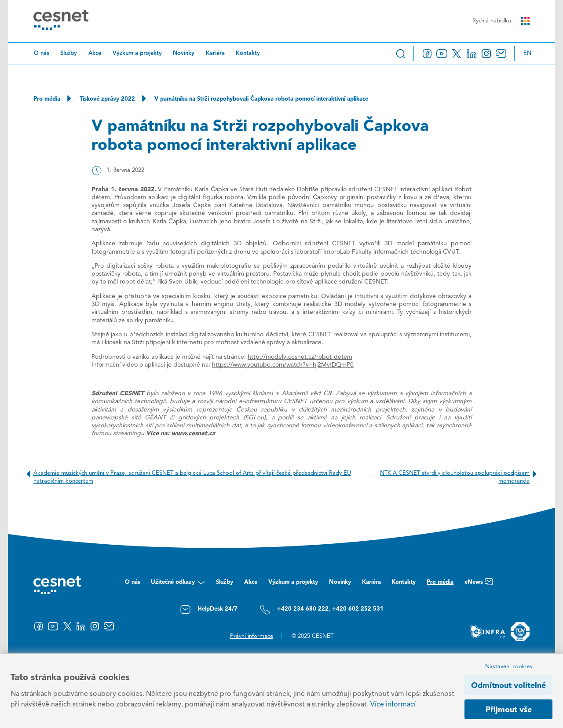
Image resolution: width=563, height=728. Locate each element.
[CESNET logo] (61, 21)
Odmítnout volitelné (508, 686)
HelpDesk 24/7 (209, 610)
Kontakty (248, 53)
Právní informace (252, 636)
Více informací (393, 705)
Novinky (184, 53)
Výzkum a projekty (137, 53)
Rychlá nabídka (501, 21)
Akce (95, 53)
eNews (479, 584)
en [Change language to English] (527, 53)
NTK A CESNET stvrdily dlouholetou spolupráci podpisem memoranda (460, 477)
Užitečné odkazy (178, 584)
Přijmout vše (509, 710)
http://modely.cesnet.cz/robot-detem (300, 357)
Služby (69, 53)
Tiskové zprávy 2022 (107, 99)
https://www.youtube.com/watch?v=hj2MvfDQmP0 (283, 365)
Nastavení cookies (509, 667)
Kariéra (215, 53)
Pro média (47, 99)
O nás (42, 53)
